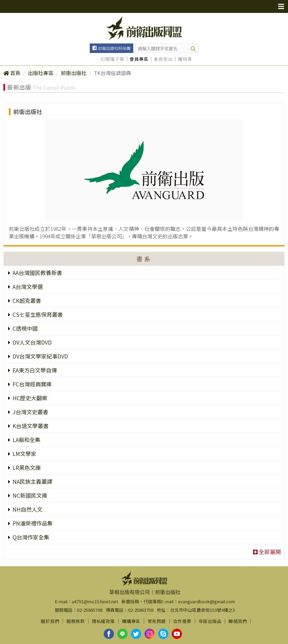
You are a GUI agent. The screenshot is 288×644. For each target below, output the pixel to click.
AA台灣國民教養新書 (37, 273)
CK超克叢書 (26, 300)
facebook (109, 634)
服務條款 (75, 621)
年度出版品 (210, 621)
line (122, 634)
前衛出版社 (74, 73)
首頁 (15, 73)
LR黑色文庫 (26, 467)
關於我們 (50, 621)
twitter (136, 634)
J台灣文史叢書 (30, 412)
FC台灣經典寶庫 (31, 384)
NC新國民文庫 (29, 495)
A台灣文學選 (27, 287)
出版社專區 (41, 73)
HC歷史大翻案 (29, 398)
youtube (177, 634)
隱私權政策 (103, 621)
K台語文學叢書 (30, 426)
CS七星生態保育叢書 (37, 314)
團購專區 (131, 621)
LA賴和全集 (26, 440)
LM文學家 (24, 454)
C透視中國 (24, 328)
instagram (150, 634)
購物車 (185, 59)
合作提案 (182, 621)
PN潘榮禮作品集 (32, 523)
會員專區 (139, 59)
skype (163, 634)
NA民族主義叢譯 (32, 481)
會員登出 (163, 59)
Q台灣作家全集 (30, 537)
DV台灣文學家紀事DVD (40, 356)
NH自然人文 (27, 509)
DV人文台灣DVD (31, 342)
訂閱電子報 (113, 59)
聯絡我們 (238, 621)
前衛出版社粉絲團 (114, 48)
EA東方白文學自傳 (34, 370)
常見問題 (157, 621)
